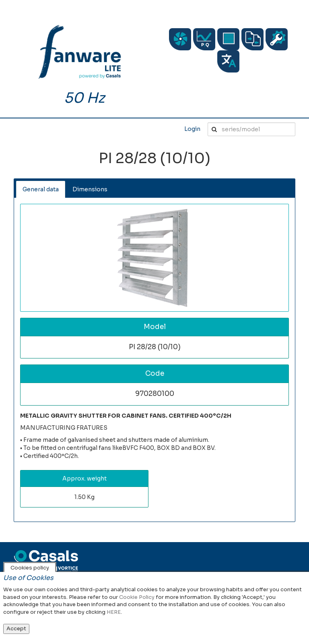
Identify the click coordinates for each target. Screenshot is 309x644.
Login (192, 129)
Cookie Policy (137, 597)
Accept (16, 628)
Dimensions (90, 189)
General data (41, 189)
